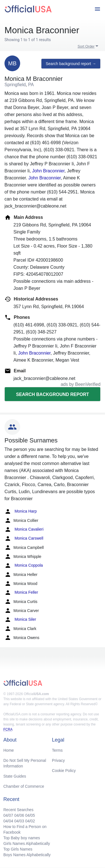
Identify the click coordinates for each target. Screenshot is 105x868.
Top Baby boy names (22, 838)
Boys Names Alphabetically (27, 855)
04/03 (19, 821)
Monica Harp (21, 511)
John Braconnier (48, 171)
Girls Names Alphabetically (27, 843)
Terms (57, 750)
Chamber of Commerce (24, 786)
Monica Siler (20, 620)
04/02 (30, 821)
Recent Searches (18, 810)
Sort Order (86, 46)
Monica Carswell (24, 538)
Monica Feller (21, 593)
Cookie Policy (64, 771)
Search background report (52, 394)
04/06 (19, 815)
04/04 (8, 821)
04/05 (30, 815)
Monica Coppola (24, 566)
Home (9, 750)
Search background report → (71, 64)
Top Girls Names (18, 849)
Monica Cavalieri (24, 529)
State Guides (15, 776)
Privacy (59, 760)
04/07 (8, 815)
